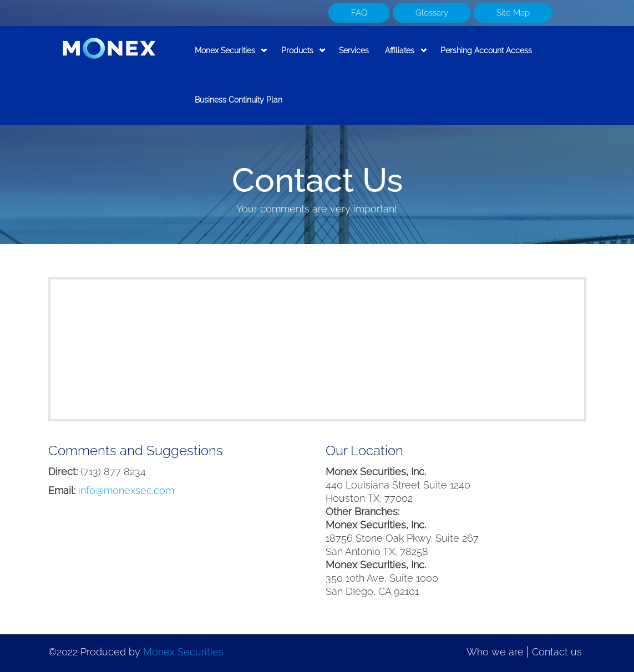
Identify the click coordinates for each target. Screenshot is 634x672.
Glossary (432, 13)
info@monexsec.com (126, 490)
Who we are (495, 652)
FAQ (359, 13)
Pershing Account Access (486, 50)
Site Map (513, 13)
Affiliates (402, 57)
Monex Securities (227, 57)
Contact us (557, 652)
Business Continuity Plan (239, 100)
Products (299, 57)
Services (354, 50)
